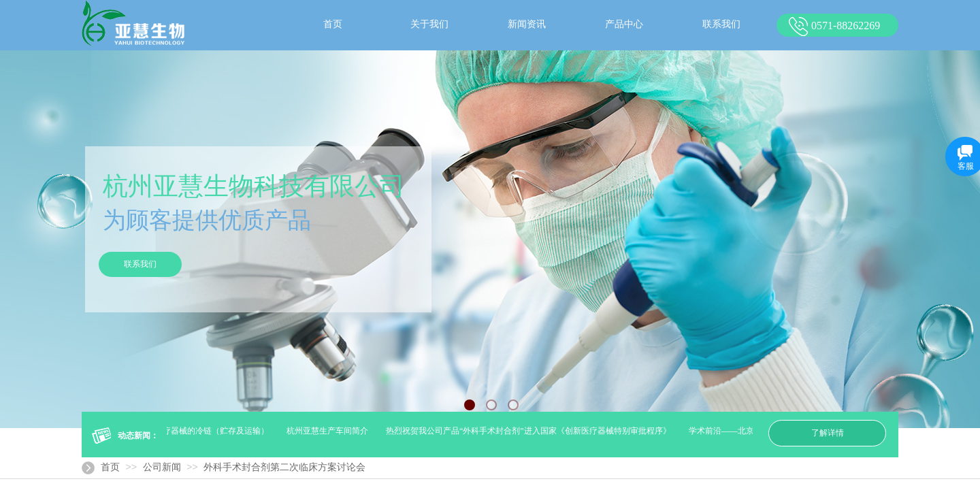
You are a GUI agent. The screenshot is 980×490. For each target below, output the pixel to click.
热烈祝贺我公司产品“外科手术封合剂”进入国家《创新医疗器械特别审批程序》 (530, 431)
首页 (110, 467)
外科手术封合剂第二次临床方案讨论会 (284, 467)
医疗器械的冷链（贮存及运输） (213, 431)
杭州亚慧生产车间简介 (329, 431)
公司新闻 (162, 467)
